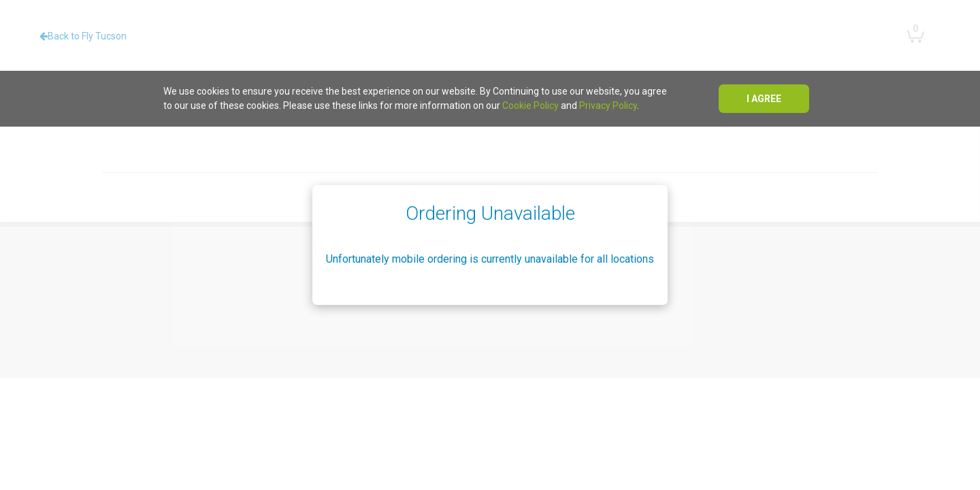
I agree (764, 99)
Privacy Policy (608, 105)
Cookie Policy (530, 105)
